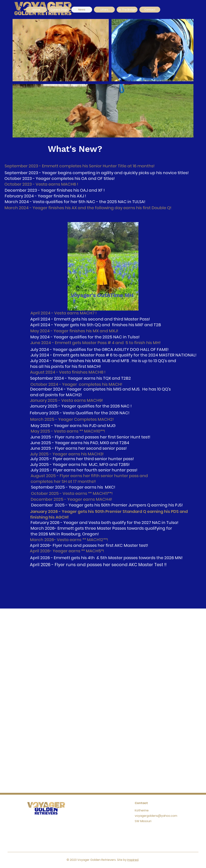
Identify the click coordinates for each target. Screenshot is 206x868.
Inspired (133, 860)
